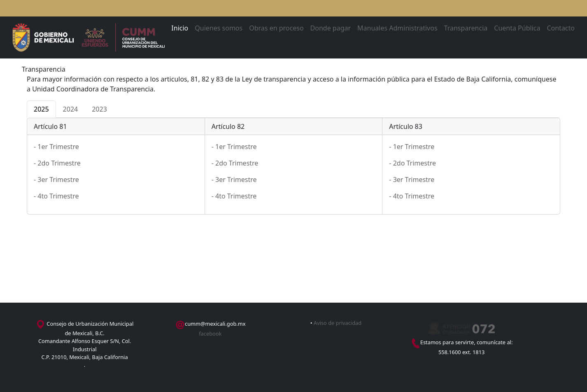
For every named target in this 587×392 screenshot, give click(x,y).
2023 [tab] (99, 109)
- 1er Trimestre (56, 147)
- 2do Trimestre (57, 163)
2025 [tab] (41, 109)
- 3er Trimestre (56, 180)
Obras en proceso (276, 28)
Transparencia (466, 28)
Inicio (180, 28)
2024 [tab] (71, 109)
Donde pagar (331, 28)
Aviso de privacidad (338, 323)
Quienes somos (219, 28)
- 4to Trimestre (56, 196)
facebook (210, 334)
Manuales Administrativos (397, 28)
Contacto (561, 28)
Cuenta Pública (517, 28)
